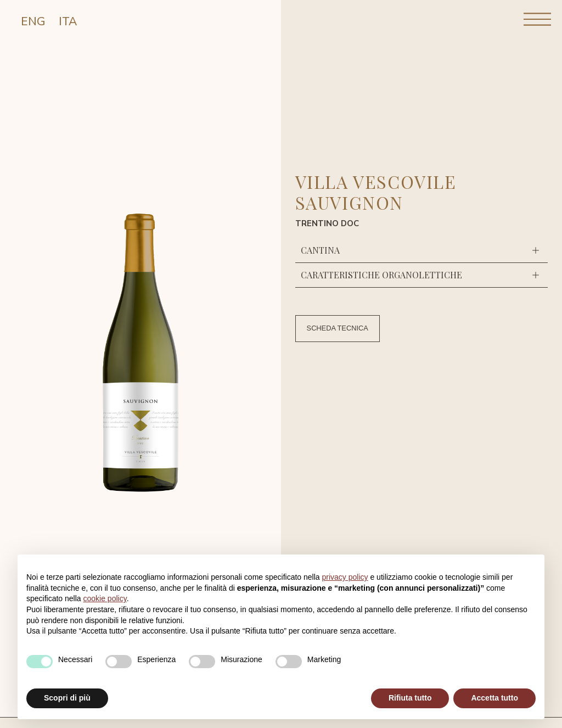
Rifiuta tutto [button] (410, 698)
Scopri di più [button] (67, 698)
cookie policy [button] (105, 598)
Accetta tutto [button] (494, 698)
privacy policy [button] (345, 577)
